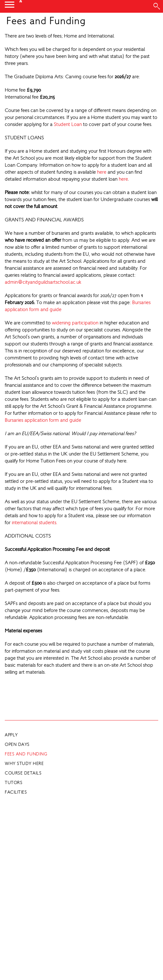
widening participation (75, 323)
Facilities (16, 792)
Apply (11, 735)
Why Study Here (24, 763)
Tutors (14, 782)
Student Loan (68, 124)
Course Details (23, 773)
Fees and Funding (26, 754)
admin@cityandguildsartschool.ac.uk (43, 282)
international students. (35, 522)
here (102, 172)
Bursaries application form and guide (43, 420)
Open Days (17, 744)
